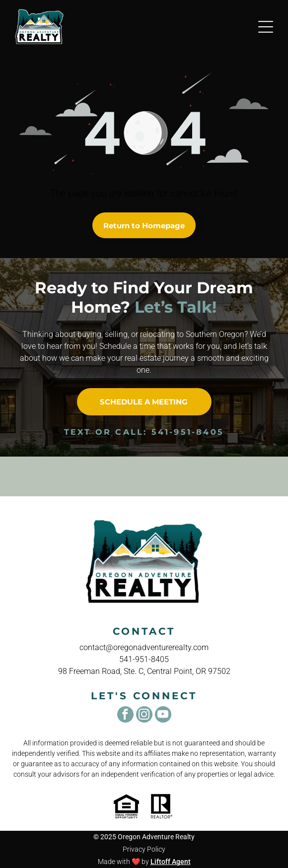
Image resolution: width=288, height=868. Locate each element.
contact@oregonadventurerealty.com (144, 647)
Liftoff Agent (171, 862)
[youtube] (163, 716)
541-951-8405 (188, 432)
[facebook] (125, 716)
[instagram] (144, 716)
